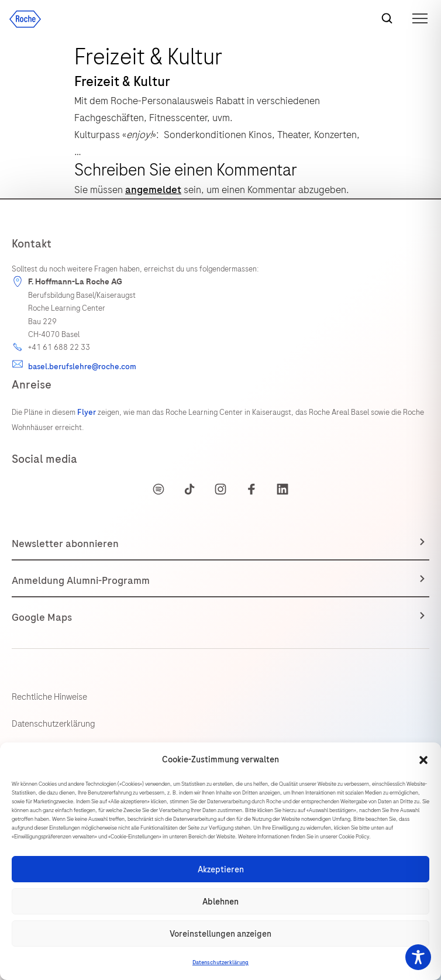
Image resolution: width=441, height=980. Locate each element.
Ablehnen (220, 902)
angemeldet (153, 190)
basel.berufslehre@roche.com (82, 367)
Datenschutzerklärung (220, 962)
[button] (423, 760)
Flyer (87, 412)
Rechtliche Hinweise (49, 697)
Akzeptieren (221, 869)
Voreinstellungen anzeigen (220, 934)
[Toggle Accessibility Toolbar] (418, 957)
